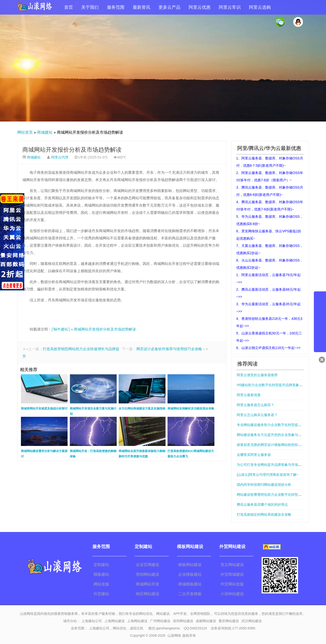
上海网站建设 (115, 621)
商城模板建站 (190, 584)
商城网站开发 (148, 584)
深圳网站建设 (183, 621)
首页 (69, 7)
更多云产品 (169, 7)
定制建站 (101, 565)
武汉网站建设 (252, 621)
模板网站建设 (190, 565)
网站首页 (25, 132)
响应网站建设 (148, 594)
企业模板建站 (190, 574)
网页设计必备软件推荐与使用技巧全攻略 (169, 349)
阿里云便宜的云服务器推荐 (257, 375)
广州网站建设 (160, 621)
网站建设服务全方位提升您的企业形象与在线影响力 (276, 435)
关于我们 (90, 7)
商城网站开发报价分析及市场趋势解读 (72, 150)
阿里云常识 (230, 7)
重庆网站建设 (229, 621)
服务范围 (116, 7)
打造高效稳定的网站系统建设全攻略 (264, 514)
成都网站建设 (206, 621)
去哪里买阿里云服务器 (254, 455)
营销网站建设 (148, 574)
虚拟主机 (137, 628)
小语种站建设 (232, 594)
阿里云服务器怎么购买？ (256, 405)
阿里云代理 (60, 157)
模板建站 (101, 574)
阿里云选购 (260, 7)
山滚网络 (174, 635)
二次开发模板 (190, 594)
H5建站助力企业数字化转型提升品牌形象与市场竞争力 (278, 385)
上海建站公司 (92, 621)
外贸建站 (101, 594)
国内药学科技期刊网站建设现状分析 (264, 485)
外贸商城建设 (232, 574)
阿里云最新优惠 (249, 395)
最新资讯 (141, 7)
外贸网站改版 (232, 584)
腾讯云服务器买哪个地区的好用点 (262, 505)
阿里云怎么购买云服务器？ (257, 415)
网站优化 (120, 628)
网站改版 (101, 584)
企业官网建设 (148, 565)
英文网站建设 (232, 565)
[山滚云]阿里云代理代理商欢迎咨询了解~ (268, 475)
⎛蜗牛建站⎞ (61, 329)
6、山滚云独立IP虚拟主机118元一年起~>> (269, 348)
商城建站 (45, 132)
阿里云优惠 (200, 7)
